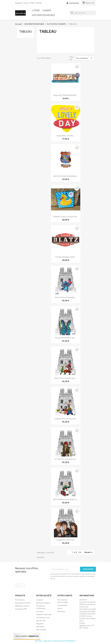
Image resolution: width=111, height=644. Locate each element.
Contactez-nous (43, 617)
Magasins (40, 624)
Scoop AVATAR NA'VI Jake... (66, 338)
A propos (40, 611)
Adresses (61, 611)
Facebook (18, 585)
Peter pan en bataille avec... (66, 378)
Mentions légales (43, 603)
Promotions (20, 600)
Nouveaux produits (23, 603)
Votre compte (65, 596)
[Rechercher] (83, 13)
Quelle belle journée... (66, 136)
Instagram (23, 585)
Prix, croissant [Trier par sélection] (85, 58)
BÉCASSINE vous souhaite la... (66, 499)
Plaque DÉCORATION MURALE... (66, 95)
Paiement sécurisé (44, 614)
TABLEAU (26, 31)
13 (80, 552)
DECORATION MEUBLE (44, 15)
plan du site (41, 621)
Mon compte (41, 630)
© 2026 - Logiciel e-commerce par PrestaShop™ (55, 641)
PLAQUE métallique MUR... (66, 257)
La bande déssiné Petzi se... (66, 419)
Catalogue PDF (21, 609)
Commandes (62, 605)
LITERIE (36, 10)
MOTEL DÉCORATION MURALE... (66, 176)
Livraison (40, 600)
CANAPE (47, 10)
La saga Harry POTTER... (66, 540)
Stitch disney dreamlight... (66, 297)
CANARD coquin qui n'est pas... (66, 217)
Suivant (89, 552)
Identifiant (40, 627)
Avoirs (60, 608)
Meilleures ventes (22, 606)
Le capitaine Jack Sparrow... (66, 459)
